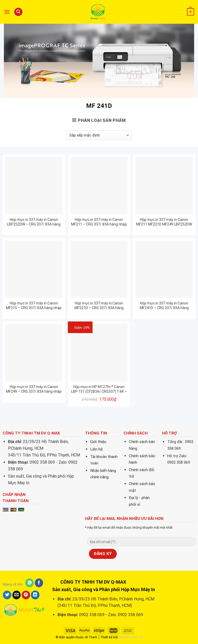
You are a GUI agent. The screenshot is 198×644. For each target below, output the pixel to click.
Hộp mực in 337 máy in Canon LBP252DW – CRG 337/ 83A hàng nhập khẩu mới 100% (34, 222)
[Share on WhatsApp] (30, 583)
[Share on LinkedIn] (35, 595)
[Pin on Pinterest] (26, 595)
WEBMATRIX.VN (131, 637)
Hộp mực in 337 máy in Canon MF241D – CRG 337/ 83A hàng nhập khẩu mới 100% (164, 306)
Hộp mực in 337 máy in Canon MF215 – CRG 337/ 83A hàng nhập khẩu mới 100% (34, 306)
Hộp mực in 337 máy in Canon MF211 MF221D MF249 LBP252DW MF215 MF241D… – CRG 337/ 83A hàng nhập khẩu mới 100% (164, 222)
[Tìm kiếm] (18, 12)
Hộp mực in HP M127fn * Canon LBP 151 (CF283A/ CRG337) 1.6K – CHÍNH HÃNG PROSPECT (99, 389)
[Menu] (7, 12)
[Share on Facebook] (39, 583)
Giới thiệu (98, 442)
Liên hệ (96, 449)
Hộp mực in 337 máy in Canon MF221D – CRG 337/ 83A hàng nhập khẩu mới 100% (99, 306)
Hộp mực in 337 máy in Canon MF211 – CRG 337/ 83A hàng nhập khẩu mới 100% (99, 222)
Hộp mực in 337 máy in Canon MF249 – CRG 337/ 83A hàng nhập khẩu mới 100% (34, 389)
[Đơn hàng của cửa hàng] (99, 135)
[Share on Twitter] (7, 595)
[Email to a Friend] (17, 595)
